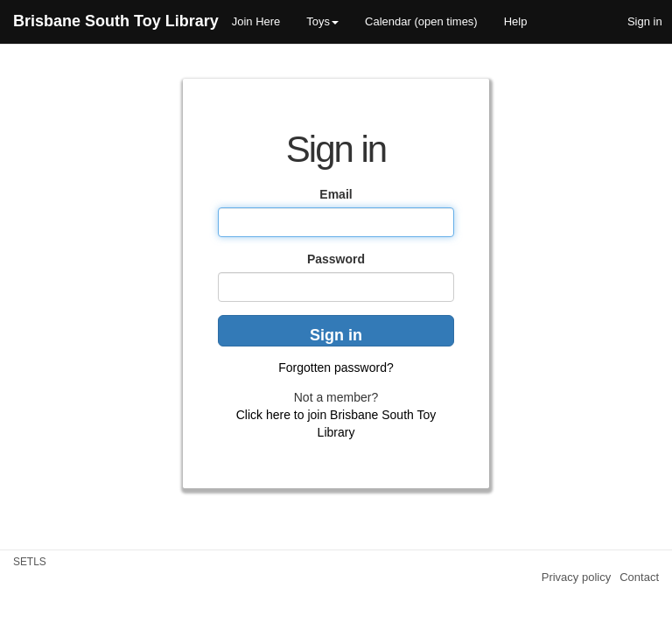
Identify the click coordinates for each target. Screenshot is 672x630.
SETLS (30, 562)
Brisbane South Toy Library (116, 21)
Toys (322, 21)
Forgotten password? (336, 367)
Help (516, 21)
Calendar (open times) (421, 21)
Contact (639, 577)
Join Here (256, 21)
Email (336, 194)
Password (336, 259)
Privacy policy (576, 577)
